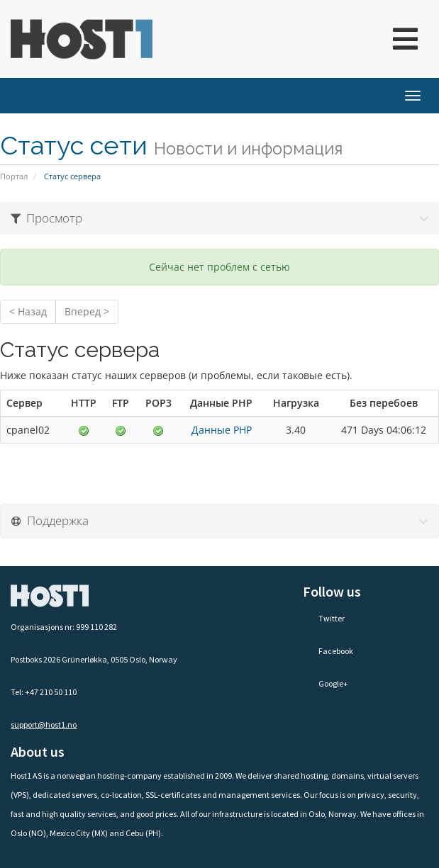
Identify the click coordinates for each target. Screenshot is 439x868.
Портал (14, 176)
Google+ (326, 683)
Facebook (328, 651)
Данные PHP (222, 430)
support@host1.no (44, 725)
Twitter (324, 618)
